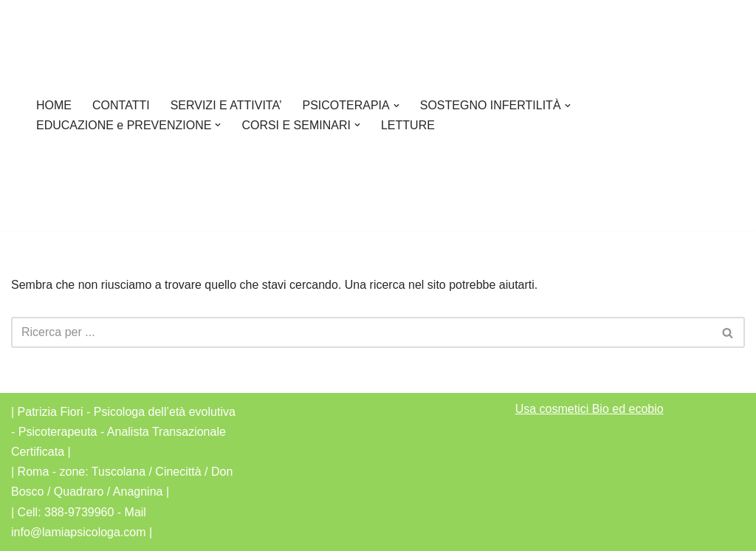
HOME (54, 105)
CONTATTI (121, 105)
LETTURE (408, 125)
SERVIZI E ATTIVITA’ (226, 105)
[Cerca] (361, 332)
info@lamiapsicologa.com (79, 532)
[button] (396, 106)
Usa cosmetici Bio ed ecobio (590, 409)
